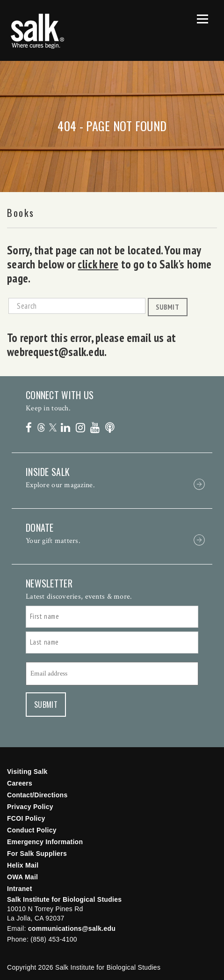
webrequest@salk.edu (56, 352)
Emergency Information (45, 842)
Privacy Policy (30, 807)
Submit (167, 307)
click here (98, 264)
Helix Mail (23, 865)
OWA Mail (22, 877)
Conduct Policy (32, 830)
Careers (20, 783)
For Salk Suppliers (37, 854)
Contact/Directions (37, 795)
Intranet (20, 889)
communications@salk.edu (72, 928)
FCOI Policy (26, 818)
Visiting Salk (27, 772)
